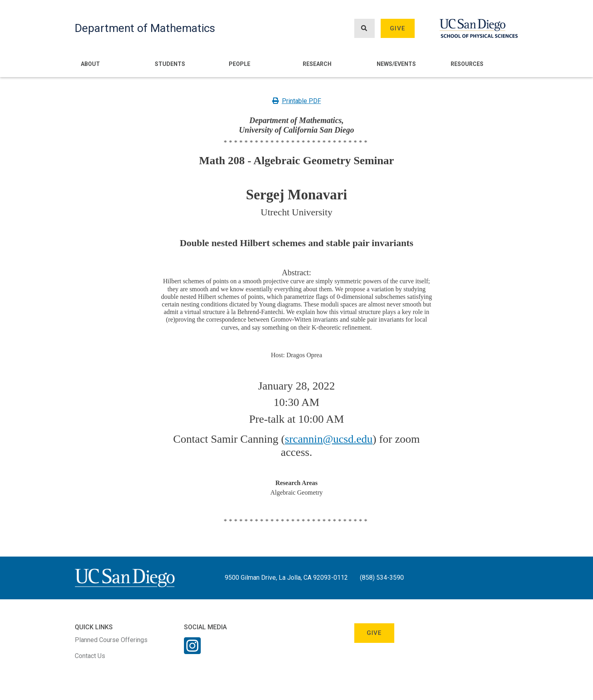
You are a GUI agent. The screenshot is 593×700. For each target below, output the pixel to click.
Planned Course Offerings (111, 640)
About (90, 64)
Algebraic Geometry (296, 492)
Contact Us (90, 656)
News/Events (396, 64)
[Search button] (364, 29)
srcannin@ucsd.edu (328, 439)
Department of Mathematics (145, 28)
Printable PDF (297, 101)
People (240, 64)
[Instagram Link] (192, 651)
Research (317, 64)
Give (397, 28)
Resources (467, 64)
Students (170, 64)
